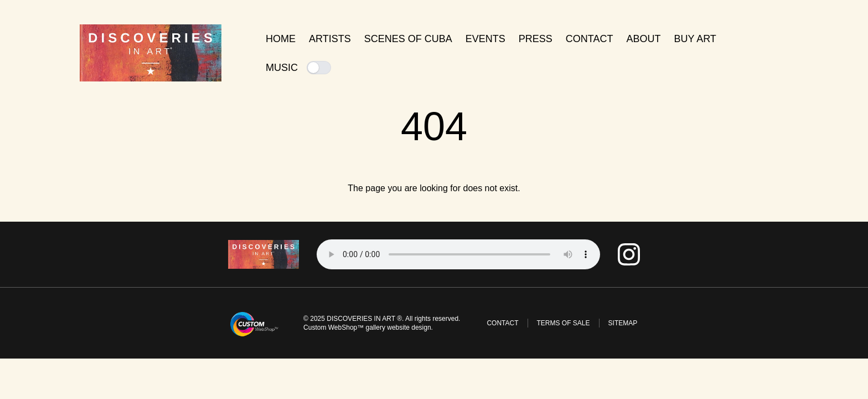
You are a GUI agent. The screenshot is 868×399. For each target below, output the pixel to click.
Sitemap (623, 323)
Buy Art (695, 39)
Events (485, 39)
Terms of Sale (564, 323)
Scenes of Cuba (408, 39)
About (643, 39)
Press (536, 39)
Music (298, 68)
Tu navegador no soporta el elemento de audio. (458, 254)
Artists (330, 39)
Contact (590, 39)
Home (281, 39)
